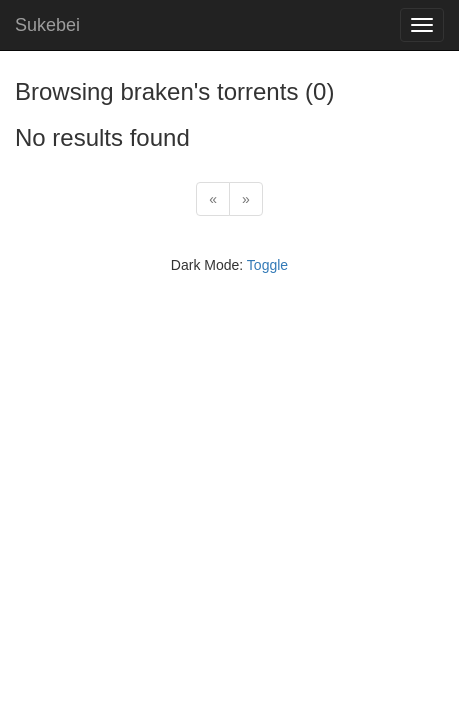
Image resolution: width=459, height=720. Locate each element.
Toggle (267, 265)
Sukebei (47, 25)
